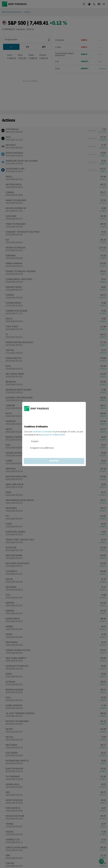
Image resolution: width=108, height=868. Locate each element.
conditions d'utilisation (43, 432)
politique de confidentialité (53, 435)
